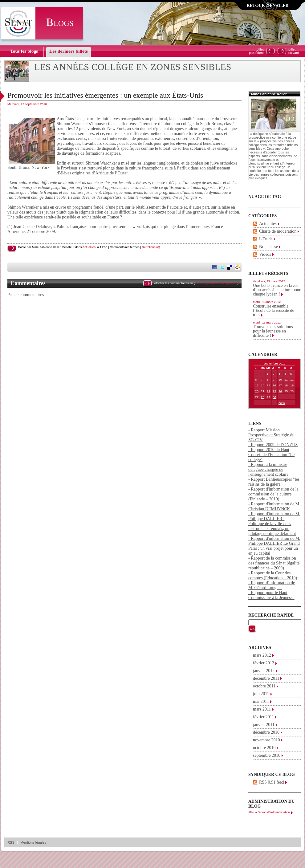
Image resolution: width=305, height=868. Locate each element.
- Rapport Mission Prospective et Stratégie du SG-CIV (271, 435)
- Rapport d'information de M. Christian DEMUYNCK (274, 506)
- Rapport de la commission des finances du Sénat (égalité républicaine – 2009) (274, 563)
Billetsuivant (294, 51)
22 (268, 391)
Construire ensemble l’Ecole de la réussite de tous (274, 310)
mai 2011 (261, 701)
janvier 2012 (264, 671)
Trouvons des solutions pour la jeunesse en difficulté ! (273, 331)
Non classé (268, 247)
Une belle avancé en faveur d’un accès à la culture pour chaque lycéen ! (277, 290)
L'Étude (266, 239)
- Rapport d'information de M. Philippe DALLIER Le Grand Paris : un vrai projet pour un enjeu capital (274, 546)
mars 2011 (262, 709)
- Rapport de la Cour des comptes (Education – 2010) (273, 575)
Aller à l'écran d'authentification (269, 812)
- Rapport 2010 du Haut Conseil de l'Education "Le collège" (271, 455)
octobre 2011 (264, 686)
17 (280, 385)
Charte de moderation (278, 231)
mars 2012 (262, 655)
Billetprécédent (256, 51)
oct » (282, 403)
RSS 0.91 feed (272, 782)
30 (274, 397)
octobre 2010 (264, 748)
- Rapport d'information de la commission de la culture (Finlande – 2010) (273, 494)
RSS (11, 842)
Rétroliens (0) (151, 247)
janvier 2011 (264, 725)
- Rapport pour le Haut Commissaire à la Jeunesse (271, 595)
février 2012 (264, 663)
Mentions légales (33, 842)
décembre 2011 (266, 678)
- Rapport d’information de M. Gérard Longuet (272, 585)
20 (257, 391)
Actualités (89, 247)
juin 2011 (261, 694)
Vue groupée (229, 283)
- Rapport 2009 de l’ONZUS (273, 445)
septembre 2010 (267, 755)
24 (280, 391)
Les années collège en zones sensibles (133, 67)
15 (268, 385)
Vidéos (265, 254)
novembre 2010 (266, 740)
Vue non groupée (206, 283)
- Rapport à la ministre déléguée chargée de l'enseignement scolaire (268, 469)
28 (263, 397)
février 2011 (263, 717)
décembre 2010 (266, 732)
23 (274, 391)
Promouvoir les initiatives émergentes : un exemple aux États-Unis (105, 95)
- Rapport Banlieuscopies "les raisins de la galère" (274, 482)
